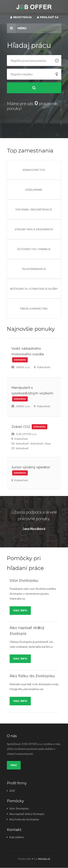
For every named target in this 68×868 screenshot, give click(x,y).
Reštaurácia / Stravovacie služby (34, 289)
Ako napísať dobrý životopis (27, 814)
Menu (17, 28)
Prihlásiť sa (48, 17)
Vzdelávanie (34, 190)
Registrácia (21, 17)
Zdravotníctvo (34, 170)
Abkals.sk (44, 859)
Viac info (20, 610)
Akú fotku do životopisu (24, 819)
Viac (14, 765)
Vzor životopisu (19, 808)
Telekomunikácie (34, 269)
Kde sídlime (17, 837)
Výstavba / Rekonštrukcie (34, 209)
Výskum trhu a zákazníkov (34, 229)
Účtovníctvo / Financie (34, 249)
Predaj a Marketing (34, 309)
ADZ (12, 790)
